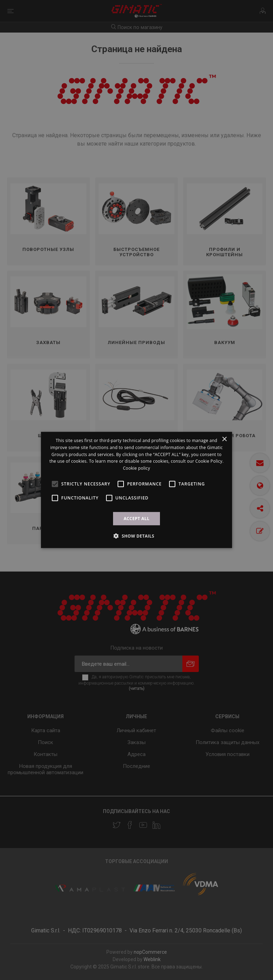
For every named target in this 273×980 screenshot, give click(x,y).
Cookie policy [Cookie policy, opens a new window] (136, 468)
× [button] (224, 439)
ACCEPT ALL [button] (136, 519)
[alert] (136, 490)
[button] (136, 536)
